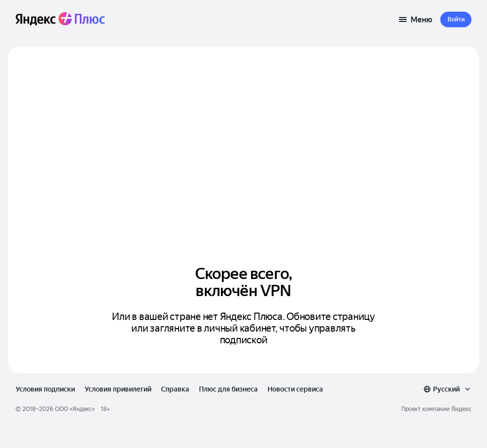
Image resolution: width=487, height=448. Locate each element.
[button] (456, 19)
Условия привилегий (118, 389)
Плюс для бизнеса (228, 389)
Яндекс (82, 409)
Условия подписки (45, 389)
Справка (175, 389)
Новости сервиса (295, 389)
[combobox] (447, 389)
